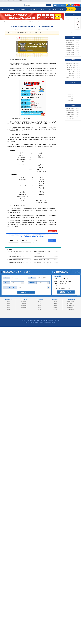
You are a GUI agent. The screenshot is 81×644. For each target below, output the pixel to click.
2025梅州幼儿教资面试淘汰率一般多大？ (43, 260)
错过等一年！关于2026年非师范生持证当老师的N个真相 (70, 92)
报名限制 (39, 305)
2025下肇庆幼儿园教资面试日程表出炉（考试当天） (15, 260)
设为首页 (73, 1)
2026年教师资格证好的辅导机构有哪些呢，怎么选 (70, 90)
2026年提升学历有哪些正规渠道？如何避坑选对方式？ (70, 111)
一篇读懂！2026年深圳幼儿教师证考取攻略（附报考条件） (70, 28)
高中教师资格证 (24, 307)
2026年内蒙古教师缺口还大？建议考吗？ (70, 98)
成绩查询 (8, 303)
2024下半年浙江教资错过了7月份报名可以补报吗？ (70, 53)
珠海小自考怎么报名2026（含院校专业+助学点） (70, 113)
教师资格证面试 (14, 1)
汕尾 (70, 303)
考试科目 (8, 301)
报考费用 (55, 307)
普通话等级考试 (22, 1)
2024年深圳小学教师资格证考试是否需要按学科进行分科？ (70, 47)
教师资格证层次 (11, 9)
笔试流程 (8, 305)
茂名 (70, 307)
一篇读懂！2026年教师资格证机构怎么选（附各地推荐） (70, 86)
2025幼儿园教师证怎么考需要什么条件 (42, 251)
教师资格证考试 (34, 9)
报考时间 (55, 301)
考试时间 (39, 307)
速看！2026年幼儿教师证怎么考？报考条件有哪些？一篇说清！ (70, 30)
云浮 (74, 307)
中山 (72, 309)
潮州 (68, 305)
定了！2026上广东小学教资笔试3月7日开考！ (70, 26)
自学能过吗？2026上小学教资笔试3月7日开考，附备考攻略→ (70, 22)
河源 (74, 301)
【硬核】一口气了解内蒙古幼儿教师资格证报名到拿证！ (15, 251)
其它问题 (57, 282)
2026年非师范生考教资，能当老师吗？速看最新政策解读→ (70, 96)
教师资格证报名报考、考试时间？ (63, 285)
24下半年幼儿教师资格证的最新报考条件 (15, 257)
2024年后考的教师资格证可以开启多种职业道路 (70, 45)
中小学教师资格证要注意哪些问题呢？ (70, 49)
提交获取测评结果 (26, 292)
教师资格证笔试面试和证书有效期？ (63, 278)
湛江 (70, 301)
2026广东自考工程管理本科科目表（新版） (70, 115)
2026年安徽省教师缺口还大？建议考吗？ (70, 100)
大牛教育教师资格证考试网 (41, 29)
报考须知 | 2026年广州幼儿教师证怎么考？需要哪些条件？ (70, 77)
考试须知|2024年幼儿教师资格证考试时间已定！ (15, 254)
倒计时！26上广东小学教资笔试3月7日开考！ (70, 18)
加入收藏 (78, 1)
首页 (3, 9)
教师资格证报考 (22, 9)
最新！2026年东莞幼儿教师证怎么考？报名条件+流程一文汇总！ (70, 32)
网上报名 (29, 1)
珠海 (70, 305)
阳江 (74, 305)
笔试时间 (8, 309)
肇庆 (72, 303)
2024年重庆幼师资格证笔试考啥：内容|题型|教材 (43, 254)
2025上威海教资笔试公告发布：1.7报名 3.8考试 (70, 43)
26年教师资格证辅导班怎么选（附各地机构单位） (70, 88)
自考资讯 (62, 9)
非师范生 (39, 303)
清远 (68, 307)
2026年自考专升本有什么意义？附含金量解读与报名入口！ (70, 109)
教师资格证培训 (53, 9)
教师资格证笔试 (5, 1)
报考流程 (55, 305)
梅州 (72, 307)
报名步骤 (39, 309)
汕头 (68, 301)
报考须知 (55, 309)
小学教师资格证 (24, 303)
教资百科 (71, 9)
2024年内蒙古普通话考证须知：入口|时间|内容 (70, 51)
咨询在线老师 (52, 231)
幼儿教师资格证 (19, 22)
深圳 (74, 303)
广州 (68, 309)
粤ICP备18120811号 (47, 321)
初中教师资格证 (24, 305)
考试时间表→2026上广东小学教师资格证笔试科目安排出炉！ (70, 24)
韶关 (72, 305)
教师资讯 (43, 9)
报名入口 (39, 301)
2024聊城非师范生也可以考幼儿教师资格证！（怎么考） (43, 262)
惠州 (74, 309)
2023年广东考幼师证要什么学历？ (41, 257)
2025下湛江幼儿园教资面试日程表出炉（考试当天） (15, 262)
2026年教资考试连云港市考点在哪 (70, 41)
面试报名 (8, 307)
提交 (52, 241)
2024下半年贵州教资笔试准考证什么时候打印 (70, 55)
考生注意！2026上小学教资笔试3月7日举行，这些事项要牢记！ (70, 20)
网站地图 (68, 1)
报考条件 (55, 303)
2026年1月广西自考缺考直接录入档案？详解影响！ (70, 117)
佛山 (70, 309)
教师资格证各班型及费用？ (61, 280)
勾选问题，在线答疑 (66, 292)
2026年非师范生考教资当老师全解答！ (70, 94)
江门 (72, 301)
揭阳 (68, 303)
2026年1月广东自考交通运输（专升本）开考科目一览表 (70, 119)
